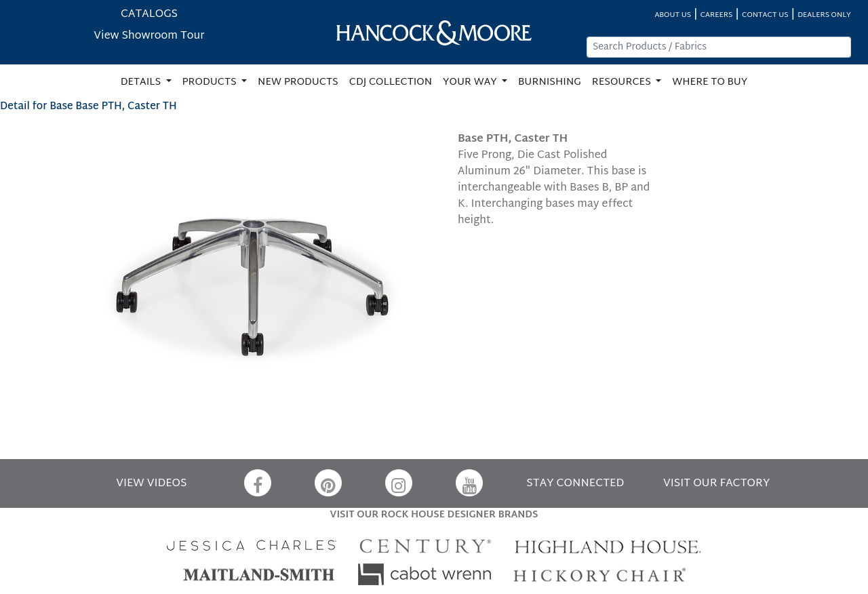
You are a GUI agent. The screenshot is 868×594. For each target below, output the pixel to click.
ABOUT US (673, 15)
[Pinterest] (328, 483)
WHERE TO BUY (710, 82)
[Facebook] (258, 483)
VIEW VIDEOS (151, 484)
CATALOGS (149, 15)
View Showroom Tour (149, 36)
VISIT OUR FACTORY (716, 484)
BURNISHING (550, 82)
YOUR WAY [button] (471, 82)
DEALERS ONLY (824, 15)
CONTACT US (765, 15)
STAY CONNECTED (575, 484)
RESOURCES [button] (623, 82)
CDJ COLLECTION (391, 82)
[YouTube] (469, 483)
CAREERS (717, 15)
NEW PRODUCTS (298, 82)
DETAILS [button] (142, 82)
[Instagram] (399, 483)
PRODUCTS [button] (211, 82)
